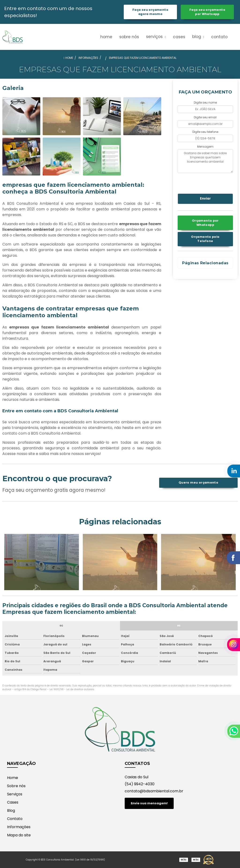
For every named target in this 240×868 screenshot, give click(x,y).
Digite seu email (205, 117)
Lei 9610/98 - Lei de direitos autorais (72, 689)
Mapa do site (19, 835)
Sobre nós (129, 37)
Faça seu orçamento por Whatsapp (207, 12)
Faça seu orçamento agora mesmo (150, 12)
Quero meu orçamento (198, 482)
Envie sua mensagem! (149, 803)
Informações (19, 827)
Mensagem (205, 147)
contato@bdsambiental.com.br (154, 791)
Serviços (155, 37)
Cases (179, 37)
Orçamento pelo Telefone (205, 239)
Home (106, 37)
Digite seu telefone (205, 132)
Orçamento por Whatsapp (205, 223)
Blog (197, 37)
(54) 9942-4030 (140, 784)
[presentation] (206, 183)
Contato (219, 37)
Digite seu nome (205, 102)
